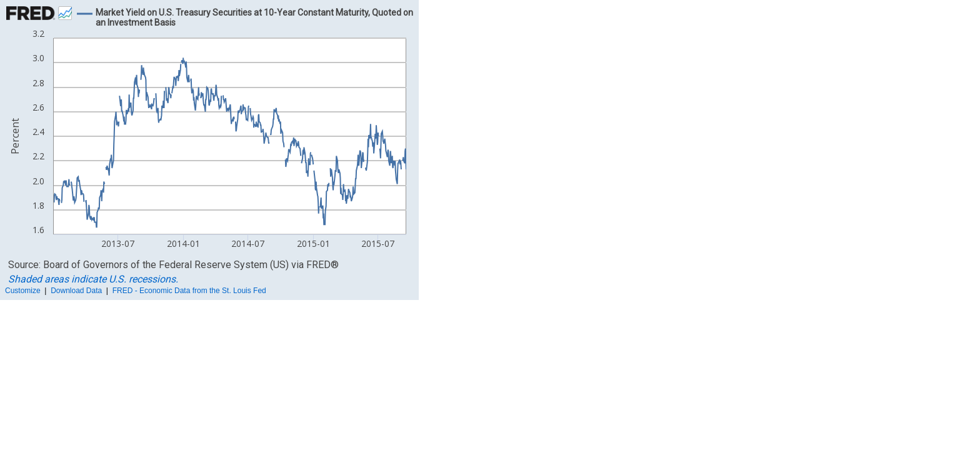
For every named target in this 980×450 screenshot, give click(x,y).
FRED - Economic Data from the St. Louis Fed (189, 291)
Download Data (76, 291)
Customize (23, 291)
